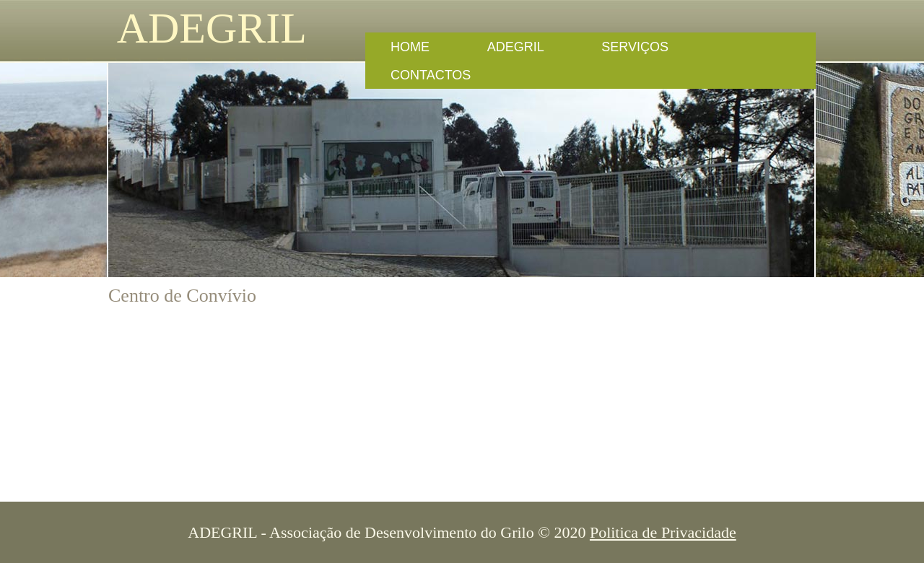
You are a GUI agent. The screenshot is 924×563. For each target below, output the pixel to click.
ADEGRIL (208, 28)
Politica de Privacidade (663, 532)
